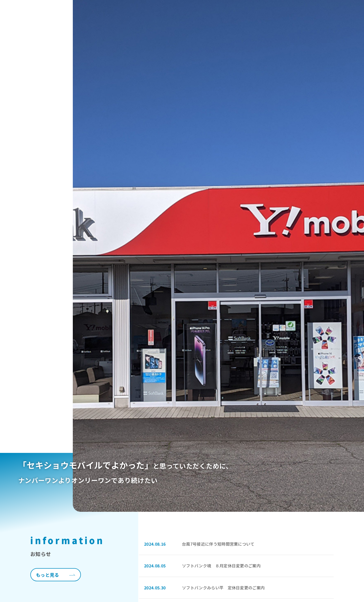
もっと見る (48, 575)
